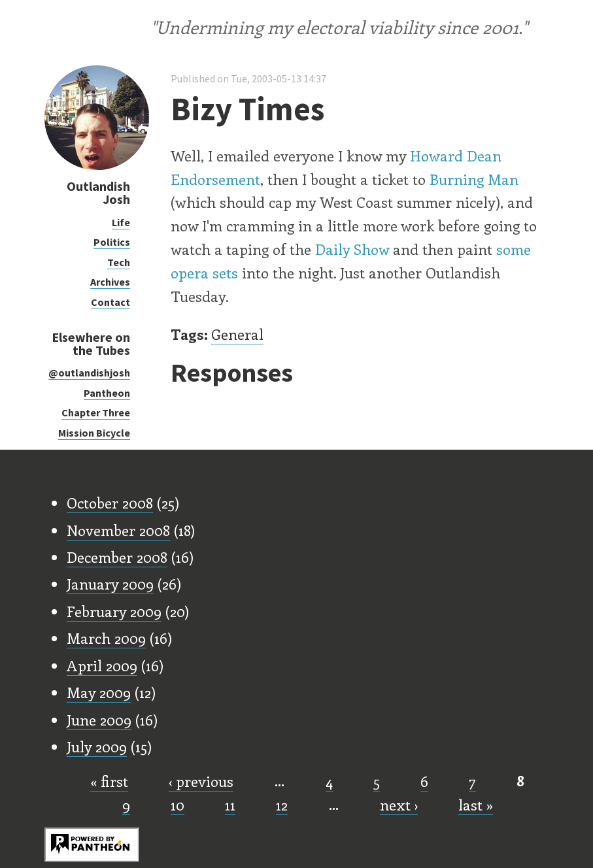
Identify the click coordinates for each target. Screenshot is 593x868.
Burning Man (474, 179)
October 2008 (110, 503)
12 (282, 805)
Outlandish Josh (98, 192)
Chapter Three (96, 412)
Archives (110, 282)
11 (230, 805)
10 (178, 805)
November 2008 (118, 530)
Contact (110, 302)
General (237, 334)
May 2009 (99, 692)
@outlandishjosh (89, 373)
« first (109, 781)
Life (121, 222)
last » (476, 805)
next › (399, 805)
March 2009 (106, 638)
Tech (119, 262)
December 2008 (117, 557)
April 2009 (102, 665)
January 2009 (110, 584)
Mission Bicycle (94, 433)
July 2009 (97, 746)
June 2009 (99, 720)
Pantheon (107, 393)
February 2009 (114, 611)
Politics (112, 242)
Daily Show (352, 249)
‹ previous (201, 781)
